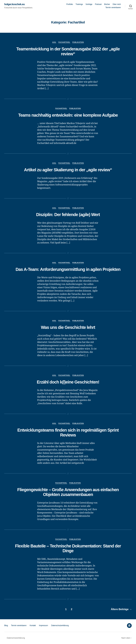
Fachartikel (64, 42)
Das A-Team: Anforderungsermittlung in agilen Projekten (68, 269)
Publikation (78, 42)
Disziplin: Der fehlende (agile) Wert (68, 215)
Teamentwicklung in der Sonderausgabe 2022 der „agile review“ (68, 51)
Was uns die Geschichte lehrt (68, 327)
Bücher (107, 4)
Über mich (117, 4)
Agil (54, 42)
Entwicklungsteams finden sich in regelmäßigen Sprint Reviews (68, 433)
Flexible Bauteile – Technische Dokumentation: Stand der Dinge (68, 548)
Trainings (79, 4)
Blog (6, 625)
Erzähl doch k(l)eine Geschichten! (68, 382)
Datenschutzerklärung (60, 625)
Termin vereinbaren (113, 7)
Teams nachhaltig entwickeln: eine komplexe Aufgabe (68, 115)
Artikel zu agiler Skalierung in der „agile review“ (68, 170)
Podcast (98, 4)
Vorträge (89, 4)
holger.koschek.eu (14, 4)
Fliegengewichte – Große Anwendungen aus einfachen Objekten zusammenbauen (68, 492)
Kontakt (33, 625)
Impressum (44, 625)
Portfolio (70, 4)
